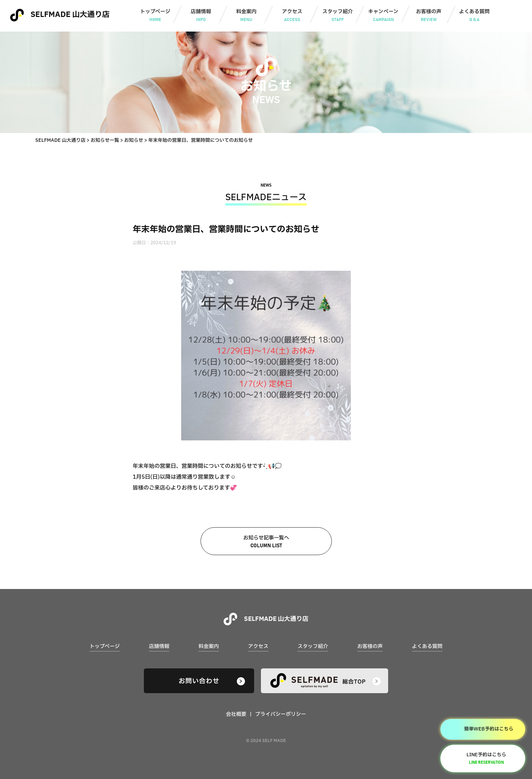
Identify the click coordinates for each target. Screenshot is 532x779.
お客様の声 (429, 16)
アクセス (292, 16)
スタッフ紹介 (338, 16)
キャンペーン (383, 16)
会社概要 (236, 714)
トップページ (155, 16)
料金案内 (246, 16)
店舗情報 (201, 16)
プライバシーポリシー (281, 714)
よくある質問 (474, 16)
